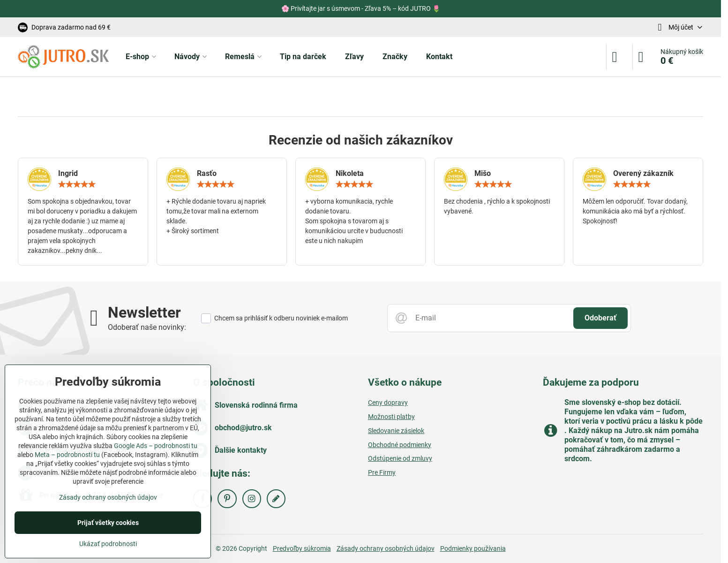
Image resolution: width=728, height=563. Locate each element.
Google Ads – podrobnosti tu (156, 446)
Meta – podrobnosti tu (67, 455)
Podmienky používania (473, 548)
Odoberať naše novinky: (147, 327)
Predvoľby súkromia (302, 548)
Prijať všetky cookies (108, 523)
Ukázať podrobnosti (108, 544)
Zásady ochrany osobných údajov (386, 548)
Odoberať (600, 318)
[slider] (77, 184)
